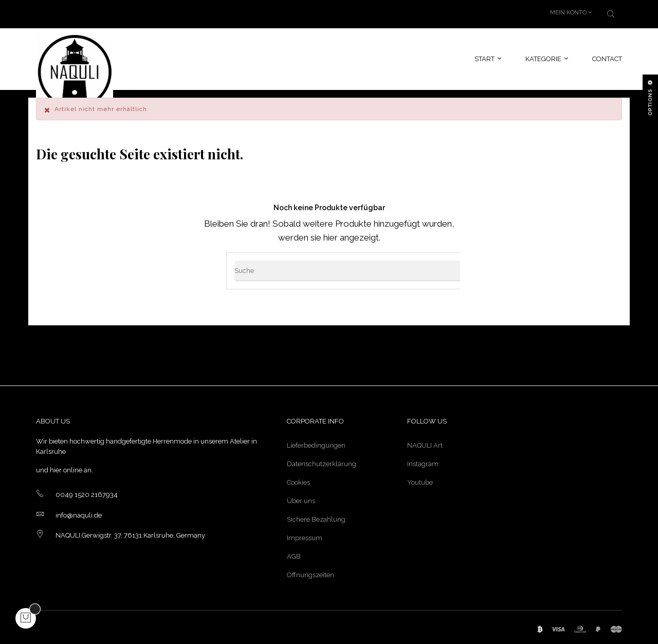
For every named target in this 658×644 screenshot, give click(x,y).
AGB (294, 554)
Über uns (301, 498)
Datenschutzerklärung (322, 461)
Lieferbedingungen (316, 443)
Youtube (420, 480)
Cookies (298, 480)
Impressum (305, 535)
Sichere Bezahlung (316, 517)
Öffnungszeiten (310, 572)
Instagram (423, 461)
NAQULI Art (425, 443)
